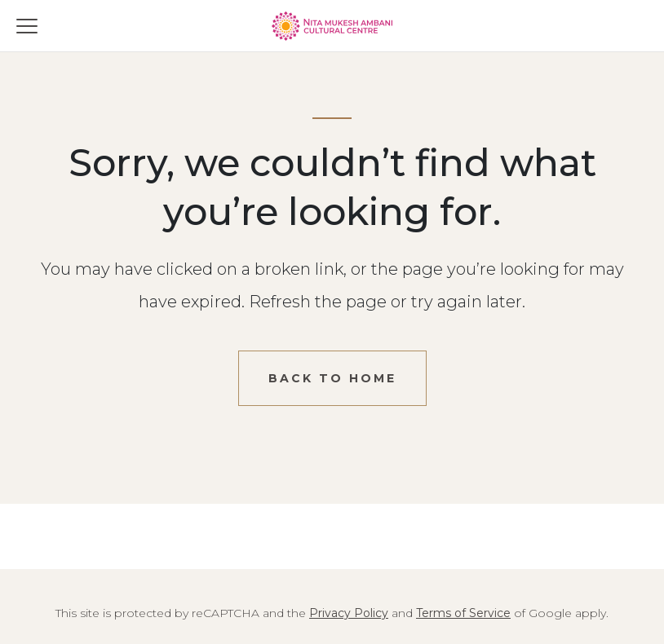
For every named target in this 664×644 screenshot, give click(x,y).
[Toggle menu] (27, 26)
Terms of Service (463, 613)
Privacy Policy (349, 613)
